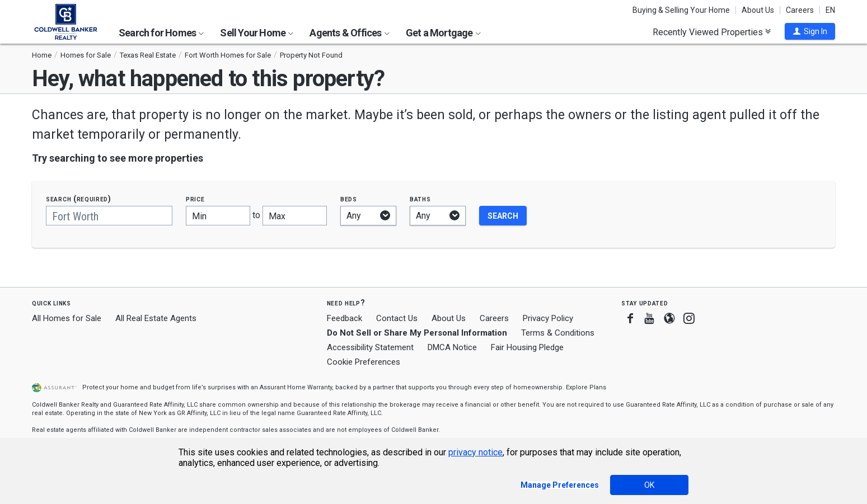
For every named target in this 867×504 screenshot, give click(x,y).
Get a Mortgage (443, 33)
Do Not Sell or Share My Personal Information (417, 333)
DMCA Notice (452, 347)
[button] (810, 31)
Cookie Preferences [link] (364, 362)
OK (649, 485)
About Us (758, 10)
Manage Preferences (560, 485)
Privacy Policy (548, 318)
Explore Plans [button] (586, 387)
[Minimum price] (218, 216)
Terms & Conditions (558, 333)
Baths (420, 199)
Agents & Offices (349, 33)
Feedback (345, 319)
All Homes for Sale (67, 318)
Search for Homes (161, 33)
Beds (349, 199)
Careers (800, 10)
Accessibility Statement (370, 347)
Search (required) (79, 199)
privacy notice (475, 452)
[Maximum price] (295, 216)
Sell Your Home (257, 33)
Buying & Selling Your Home (681, 10)
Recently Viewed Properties (712, 32)
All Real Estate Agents (156, 318)
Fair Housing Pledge (527, 347)
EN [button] (830, 10)
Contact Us (397, 318)
